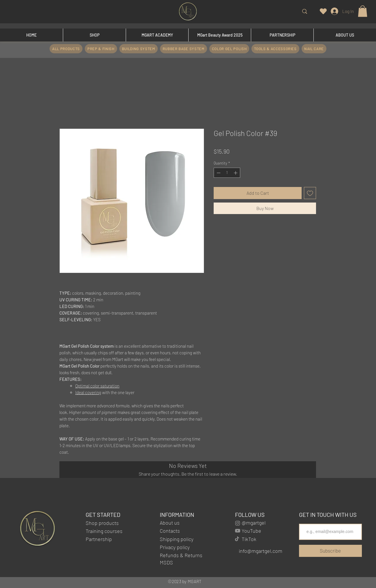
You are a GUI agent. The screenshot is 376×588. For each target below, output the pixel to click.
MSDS (167, 562)
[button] (363, 11)
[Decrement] (218, 173)
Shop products (102, 523)
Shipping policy (177, 539)
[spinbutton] (227, 173)
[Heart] (323, 11)
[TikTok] (237, 539)
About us (170, 523)
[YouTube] (238, 531)
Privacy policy (175, 547)
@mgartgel (254, 523)
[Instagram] (238, 523)
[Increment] (236, 173)
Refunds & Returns (181, 555)
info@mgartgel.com (261, 551)
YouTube (251, 531)
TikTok (249, 539)
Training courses (104, 531)
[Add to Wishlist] (310, 193)
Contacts (170, 531)
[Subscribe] (330, 551)
